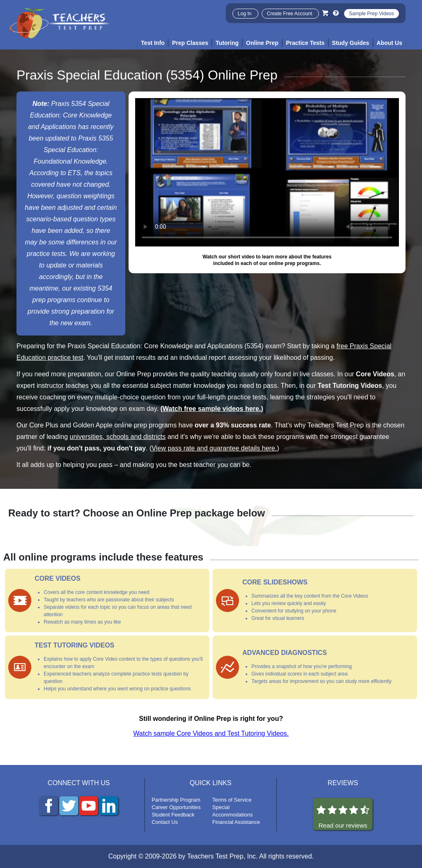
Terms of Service (232, 800)
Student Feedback (173, 815)
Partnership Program (176, 800)
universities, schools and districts (118, 437)
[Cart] (326, 13)
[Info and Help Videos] (337, 13)
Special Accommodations (232, 811)
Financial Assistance (236, 822)
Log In (245, 14)
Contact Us (165, 822)
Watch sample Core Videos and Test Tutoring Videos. (211, 733)
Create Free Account (290, 14)
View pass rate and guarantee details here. (214, 448)
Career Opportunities (176, 807)
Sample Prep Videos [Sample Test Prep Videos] (372, 14)
